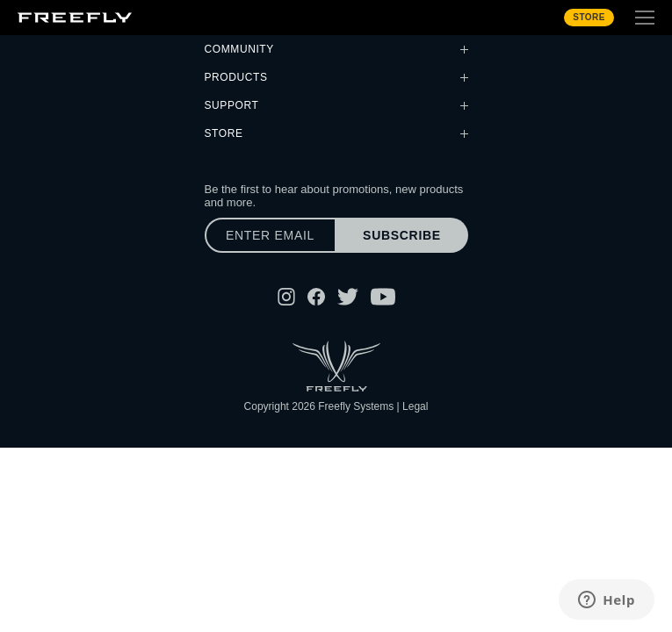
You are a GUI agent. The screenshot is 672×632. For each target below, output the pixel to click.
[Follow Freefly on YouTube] (383, 297)
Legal (415, 406)
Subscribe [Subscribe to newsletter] (402, 235)
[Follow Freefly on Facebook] (316, 297)
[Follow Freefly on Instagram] (286, 297)
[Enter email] (271, 235)
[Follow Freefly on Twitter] (348, 297)
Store (589, 17)
